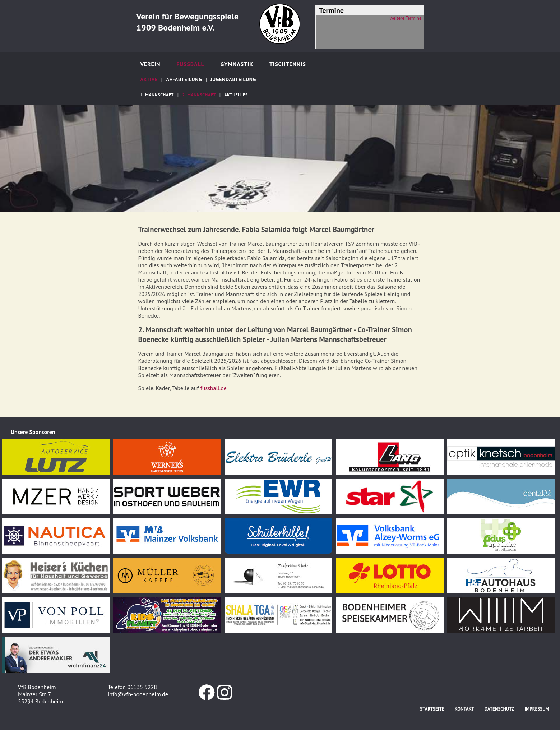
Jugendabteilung (233, 79)
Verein (151, 64)
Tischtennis (288, 64)
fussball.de (214, 388)
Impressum (537, 709)
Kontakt (464, 709)
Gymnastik (237, 64)
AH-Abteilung (184, 79)
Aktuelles (236, 95)
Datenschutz (499, 709)
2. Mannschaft (199, 95)
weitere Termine (406, 18)
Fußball (190, 64)
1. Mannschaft (157, 95)
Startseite (432, 709)
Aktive (149, 79)
